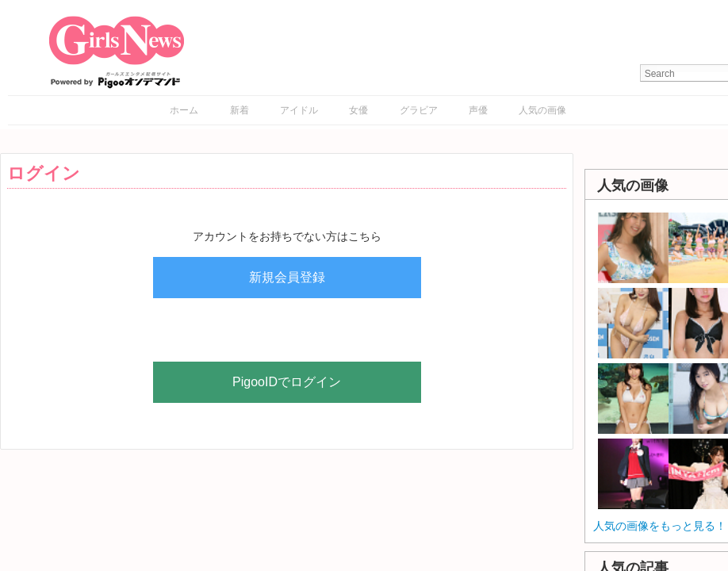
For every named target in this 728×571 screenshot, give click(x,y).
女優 (358, 110)
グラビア (419, 110)
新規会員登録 (287, 277)
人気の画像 (542, 110)
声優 (478, 110)
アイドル (299, 110)
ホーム (184, 110)
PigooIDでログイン (287, 382)
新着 (239, 110)
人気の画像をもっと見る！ (660, 526)
